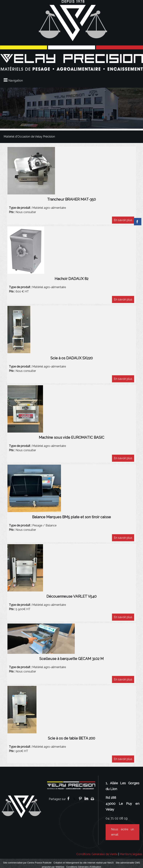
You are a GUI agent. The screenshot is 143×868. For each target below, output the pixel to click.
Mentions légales (131, 854)
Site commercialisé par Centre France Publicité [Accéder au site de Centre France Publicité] (27, 863)
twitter (74, 799)
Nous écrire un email (122, 832)
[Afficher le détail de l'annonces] (71, 201)
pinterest (80, 799)
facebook (68, 799)
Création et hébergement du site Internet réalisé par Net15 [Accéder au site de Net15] (84, 863)
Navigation (16, 81)
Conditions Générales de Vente (97, 854)
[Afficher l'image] (31, 171)
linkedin (86, 799)
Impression (92, 799)
